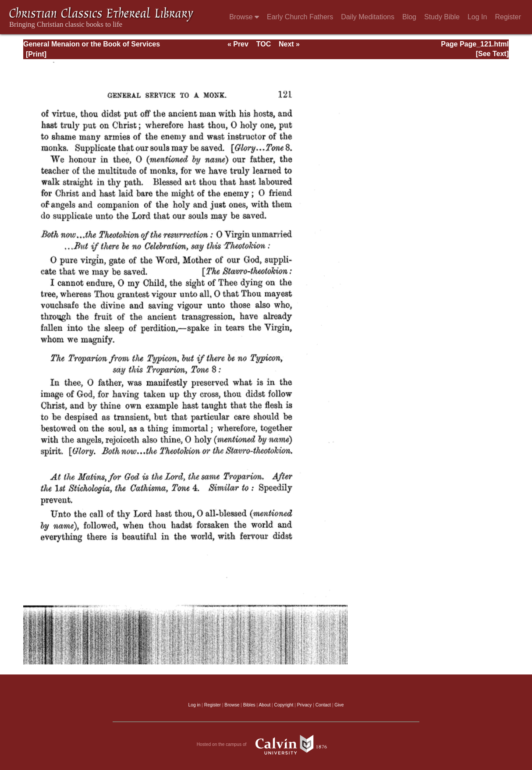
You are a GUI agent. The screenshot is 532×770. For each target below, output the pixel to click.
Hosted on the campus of (266, 745)
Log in (195, 705)
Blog (409, 17)
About (264, 705)
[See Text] (492, 54)
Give (339, 705)
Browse (244, 17)
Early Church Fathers (300, 17)
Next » (289, 44)
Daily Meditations (368, 17)
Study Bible (442, 17)
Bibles (249, 705)
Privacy (305, 705)
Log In (477, 17)
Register (508, 17)
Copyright (284, 705)
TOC (264, 44)
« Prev (238, 44)
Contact (323, 705)
